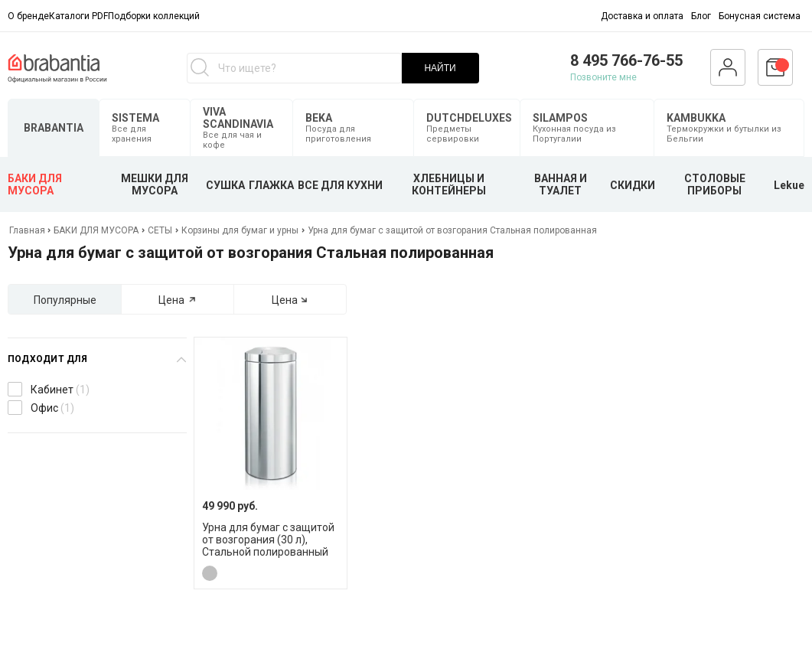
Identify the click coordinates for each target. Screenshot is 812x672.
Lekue (789, 185)
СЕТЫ (160, 230)
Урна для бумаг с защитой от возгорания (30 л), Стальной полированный (268, 540)
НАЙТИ (440, 68)
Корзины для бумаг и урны (240, 230)
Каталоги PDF (78, 16)
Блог (701, 16)
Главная (28, 230)
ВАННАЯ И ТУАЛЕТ (561, 184)
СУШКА (225, 185)
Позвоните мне (603, 77)
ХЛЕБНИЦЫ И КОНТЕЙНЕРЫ (449, 184)
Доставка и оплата (642, 16)
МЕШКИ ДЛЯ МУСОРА (155, 184)
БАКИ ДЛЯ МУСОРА (35, 184)
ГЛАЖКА (271, 185)
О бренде (28, 16)
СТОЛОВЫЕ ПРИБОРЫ (715, 184)
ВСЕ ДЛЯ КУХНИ (340, 185)
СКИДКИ (633, 185)
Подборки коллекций (154, 16)
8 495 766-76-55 (626, 60)
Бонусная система (760, 16)
